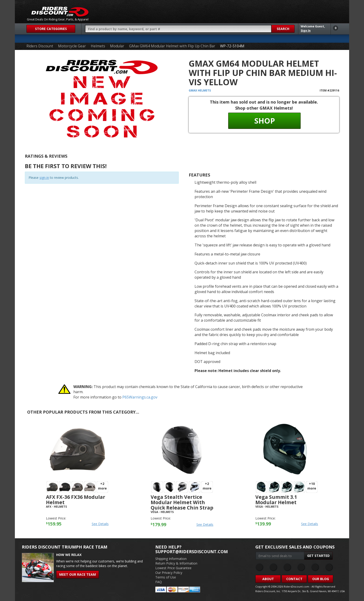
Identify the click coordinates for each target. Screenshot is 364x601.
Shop (265, 121)
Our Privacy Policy (169, 573)
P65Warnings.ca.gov (140, 397)
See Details (100, 524)
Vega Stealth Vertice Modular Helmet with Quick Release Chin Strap (182, 502)
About (268, 579)
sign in (44, 178)
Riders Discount (40, 46)
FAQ (159, 582)
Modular (117, 46)
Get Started (318, 556)
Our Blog (321, 579)
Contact (294, 579)
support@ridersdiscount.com (192, 552)
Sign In (306, 31)
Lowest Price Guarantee (173, 568)
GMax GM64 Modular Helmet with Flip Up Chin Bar (172, 46)
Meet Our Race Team (78, 574)
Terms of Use (166, 577)
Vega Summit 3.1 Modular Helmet (276, 500)
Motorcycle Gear (72, 46)
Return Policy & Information (176, 563)
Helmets (98, 46)
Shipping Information (171, 559)
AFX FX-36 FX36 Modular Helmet (76, 500)
